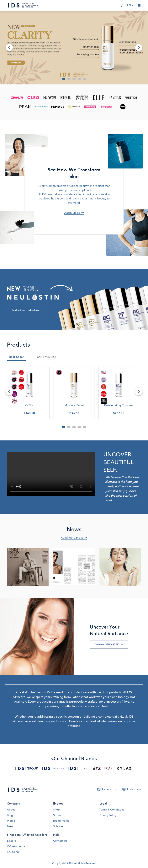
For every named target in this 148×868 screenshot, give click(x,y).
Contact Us (60, 841)
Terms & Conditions (112, 810)
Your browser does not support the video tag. (51, 474)
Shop (56, 810)
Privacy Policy (108, 815)
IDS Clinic (13, 852)
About (11, 810)
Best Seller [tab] (16, 357)
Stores (57, 815)
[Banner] (74, 48)
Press (10, 826)
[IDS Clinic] (78, 768)
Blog (10, 815)
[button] (123, 5)
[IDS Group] (27, 768)
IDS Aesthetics (16, 846)
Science (58, 826)
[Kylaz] (124, 768)
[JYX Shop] (97, 768)
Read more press (74, 538)
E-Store (11, 841)
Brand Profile (61, 821)
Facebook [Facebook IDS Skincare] (106, 790)
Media (11, 821)
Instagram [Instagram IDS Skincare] (132, 790)
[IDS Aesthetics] (53, 768)
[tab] (46, 358)
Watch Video (74, 213)
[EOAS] (108, 768)
